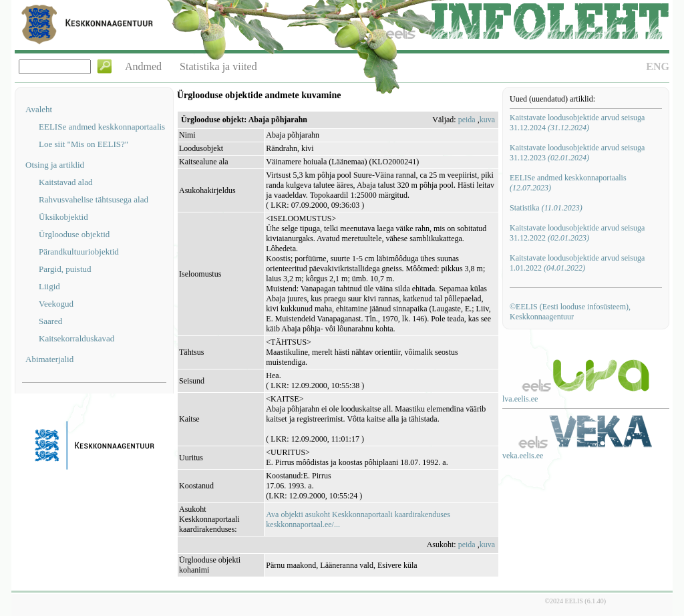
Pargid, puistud (65, 269)
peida (467, 120)
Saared (50, 321)
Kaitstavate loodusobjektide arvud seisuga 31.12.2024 (577, 123)
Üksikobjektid (63, 217)
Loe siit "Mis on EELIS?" (83, 144)
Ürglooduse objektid (74, 234)
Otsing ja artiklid (55, 165)
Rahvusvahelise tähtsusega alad (94, 199)
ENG (658, 66)
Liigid (49, 286)
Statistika (546, 208)
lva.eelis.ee (520, 399)
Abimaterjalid (49, 359)
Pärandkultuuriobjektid (79, 252)
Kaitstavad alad (66, 182)
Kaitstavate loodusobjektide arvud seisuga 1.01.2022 (577, 263)
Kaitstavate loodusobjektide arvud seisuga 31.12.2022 (577, 233)
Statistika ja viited (218, 66)
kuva (487, 120)
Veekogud (56, 304)
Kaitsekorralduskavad (76, 338)
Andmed (143, 66)
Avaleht (39, 109)
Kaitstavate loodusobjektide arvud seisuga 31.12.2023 (577, 153)
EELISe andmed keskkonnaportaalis (102, 127)
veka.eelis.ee (523, 456)
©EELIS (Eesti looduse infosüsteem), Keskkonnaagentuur (570, 312)
